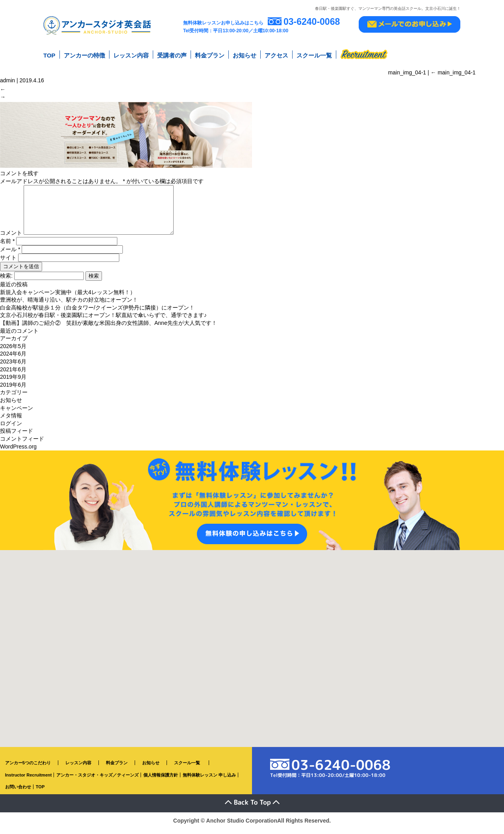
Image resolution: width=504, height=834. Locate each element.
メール (10, 255)
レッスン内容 (131, 55)
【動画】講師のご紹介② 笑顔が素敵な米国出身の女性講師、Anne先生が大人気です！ (108, 328)
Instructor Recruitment (29, 780)
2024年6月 (13, 359)
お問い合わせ (18, 792)
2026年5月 (13, 352)
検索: (6, 281)
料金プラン (210, 55)
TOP (49, 55)
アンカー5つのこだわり (28, 768)
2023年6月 (13, 367)
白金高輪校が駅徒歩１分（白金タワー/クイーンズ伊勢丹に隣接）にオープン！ (97, 313)
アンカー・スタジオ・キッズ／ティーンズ (97, 780)
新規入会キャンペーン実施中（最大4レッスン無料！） (68, 297)
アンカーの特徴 (84, 55)
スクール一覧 (314, 55)
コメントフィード (22, 444)
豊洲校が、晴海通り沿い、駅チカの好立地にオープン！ (69, 305)
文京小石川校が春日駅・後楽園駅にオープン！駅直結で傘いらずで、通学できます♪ (103, 321)
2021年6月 (13, 374)
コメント (11, 238)
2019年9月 (13, 382)
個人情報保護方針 (161, 780)
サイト (8, 263)
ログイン (11, 428)
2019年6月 (13, 390)
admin (7, 78)
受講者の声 (172, 55)
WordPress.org (18, 452)
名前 (7, 246)
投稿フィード (17, 436)
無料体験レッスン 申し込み (209, 780)
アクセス (276, 55)
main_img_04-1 (453, 70)
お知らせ (245, 55)
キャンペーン (17, 413)
